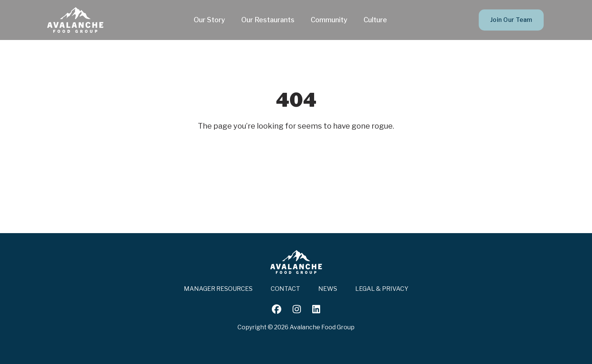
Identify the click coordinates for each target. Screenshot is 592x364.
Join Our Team (511, 20)
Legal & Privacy (382, 289)
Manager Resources (218, 289)
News (328, 289)
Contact (285, 289)
